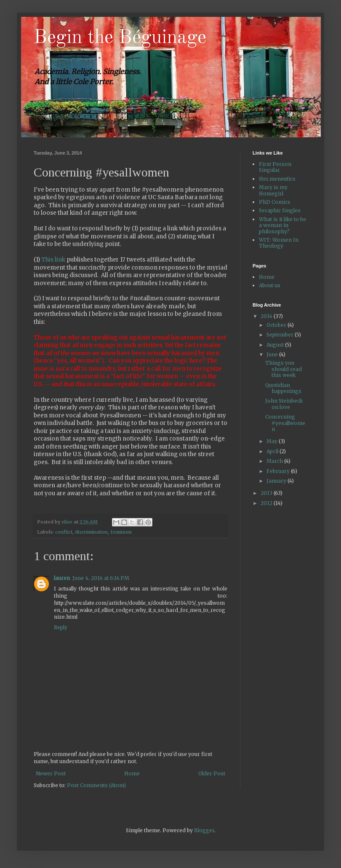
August (276, 345)
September (281, 335)
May (273, 441)
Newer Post (51, 773)
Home (132, 773)
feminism (121, 532)
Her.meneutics (277, 179)
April (273, 451)
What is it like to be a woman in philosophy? (282, 225)
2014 (267, 316)
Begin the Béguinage (120, 38)
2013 (267, 493)
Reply (61, 627)
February (279, 471)
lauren (62, 578)
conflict (64, 532)
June (273, 354)
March (275, 461)
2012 (267, 503)
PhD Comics (275, 202)
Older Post (212, 773)
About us (270, 285)
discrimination (91, 532)
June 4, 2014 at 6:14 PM (101, 578)
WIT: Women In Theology (279, 243)
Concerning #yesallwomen (285, 423)
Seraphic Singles (280, 210)
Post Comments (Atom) (96, 785)
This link (53, 260)
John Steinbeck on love (284, 404)
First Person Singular (275, 167)
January (277, 481)
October (277, 325)
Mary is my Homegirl (273, 190)
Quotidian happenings (283, 388)
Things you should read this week (284, 369)
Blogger (204, 830)
